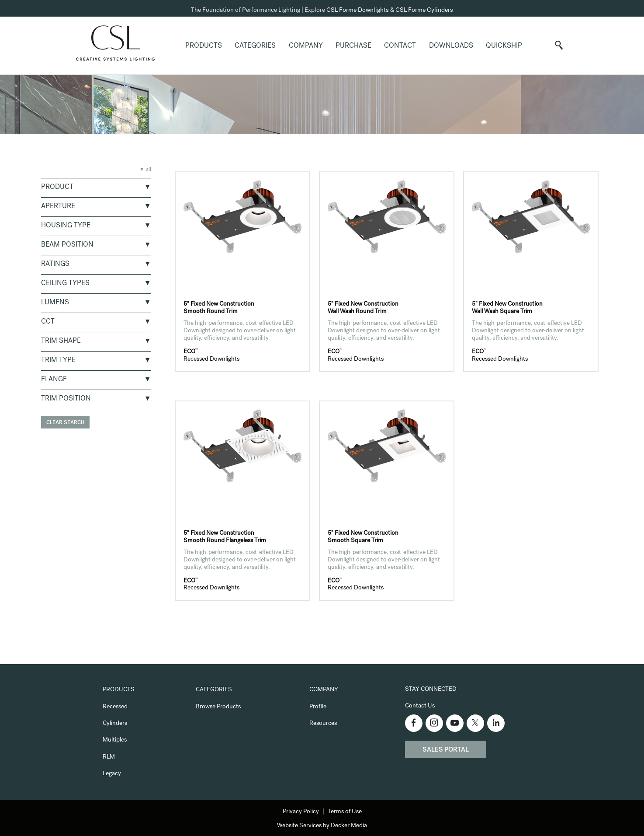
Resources (323, 724)
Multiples (115, 740)
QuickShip (504, 46)
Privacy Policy (301, 812)
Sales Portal (446, 750)
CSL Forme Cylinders (424, 10)
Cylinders (115, 724)
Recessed (115, 707)
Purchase (353, 46)
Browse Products (218, 707)
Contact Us (420, 706)
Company (306, 46)
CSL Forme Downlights (358, 10)
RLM (109, 757)
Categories (255, 46)
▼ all (145, 170)
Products (204, 46)
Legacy (112, 774)
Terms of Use (345, 812)
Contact (400, 46)
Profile (318, 707)
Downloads (451, 46)
